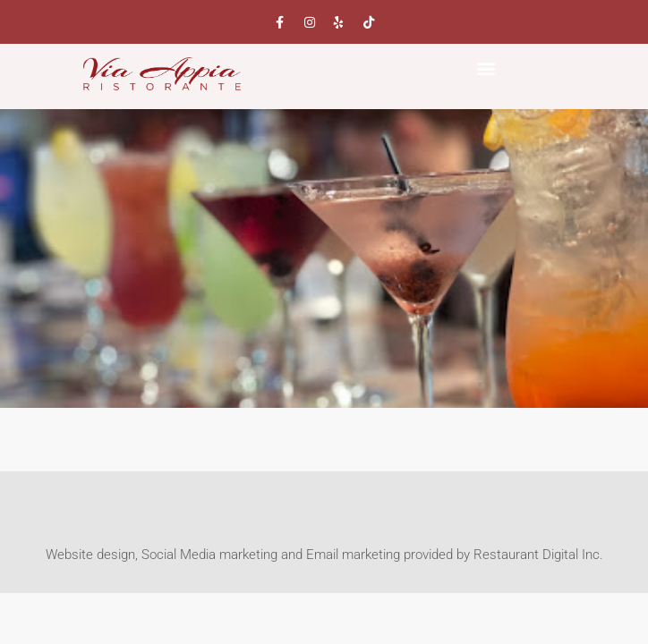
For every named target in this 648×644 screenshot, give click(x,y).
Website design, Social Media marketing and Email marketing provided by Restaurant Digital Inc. (324, 555)
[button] (486, 68)
